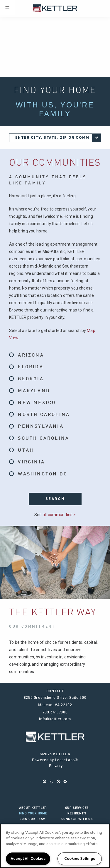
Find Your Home (33, 813)
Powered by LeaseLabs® (55, 760)
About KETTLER (33, 808)
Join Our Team (33, 819)
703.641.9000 (55, 713)
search (55, 499)
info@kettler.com (55, 719)
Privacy (56, 766)
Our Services (77, 808)
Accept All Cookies (28, 858)
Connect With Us (77, 819)
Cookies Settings (80, 858)
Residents (77, 813)
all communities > (59, 515)
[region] (55, 846)
